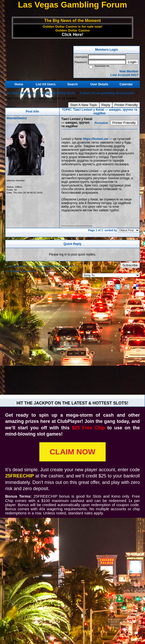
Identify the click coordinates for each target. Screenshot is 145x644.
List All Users (46, 84)
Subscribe (130, 265)
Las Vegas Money (18, 93)
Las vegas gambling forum (55, 93)
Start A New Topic (84, 105)
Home (19, 84)
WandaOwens (17, 118)
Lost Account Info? (124, 75)
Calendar (126, 84)
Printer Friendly (126, 105)
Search (72, 84)
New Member (129, 71)
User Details (99, 84)
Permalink (101, 123)
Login (132, 62)
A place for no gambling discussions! (107, 93)
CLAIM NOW (73, 452)
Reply (106, 105)
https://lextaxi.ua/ (96, 139)
